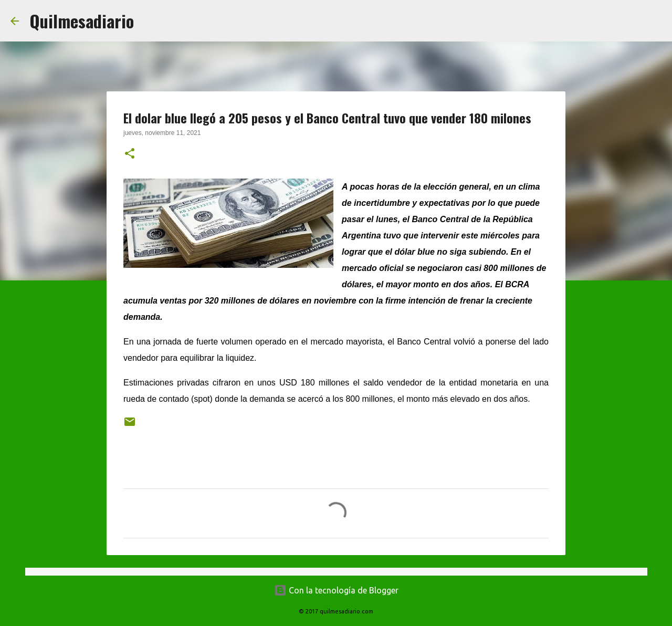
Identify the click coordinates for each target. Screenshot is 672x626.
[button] (130, 154)
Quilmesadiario (82, 21)
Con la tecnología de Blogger (336, 590)
